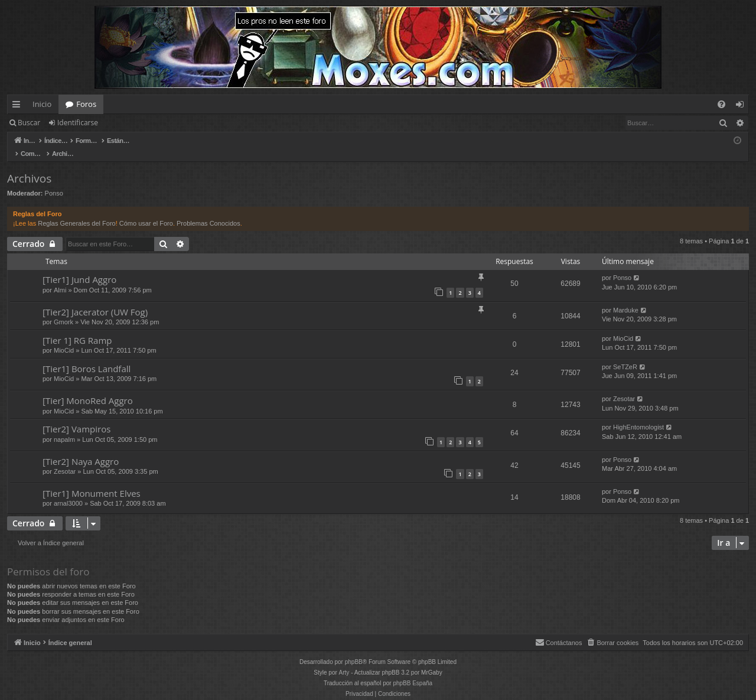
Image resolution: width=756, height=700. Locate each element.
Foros (86, 104)
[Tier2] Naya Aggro (81, 449)
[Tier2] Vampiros (76, 416)
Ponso (54, 181)
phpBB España (413, 671)
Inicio (42, 104)
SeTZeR (625, 354)
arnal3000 (68, 491)
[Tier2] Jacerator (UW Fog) (95, 299)
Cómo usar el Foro (146, 211)
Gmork (63, 310)
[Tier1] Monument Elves (92, 481)
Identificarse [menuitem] (743, 106)
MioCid (64, 338)
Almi (60, 278)
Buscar (29, 123)
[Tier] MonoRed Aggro (88, 388)
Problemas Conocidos (208, 211)
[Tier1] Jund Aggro (79, 267)
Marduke (626, 298)
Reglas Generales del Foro (76, 211)
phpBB (354, 649)
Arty (344, 660)
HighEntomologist (638, 415)
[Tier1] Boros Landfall (87, 356)
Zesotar (624, 386)
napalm (64, 427)
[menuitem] (721, 104)
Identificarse (78, 123)
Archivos (29, 166)
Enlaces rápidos (19, 106)
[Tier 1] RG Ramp (77, 328)
